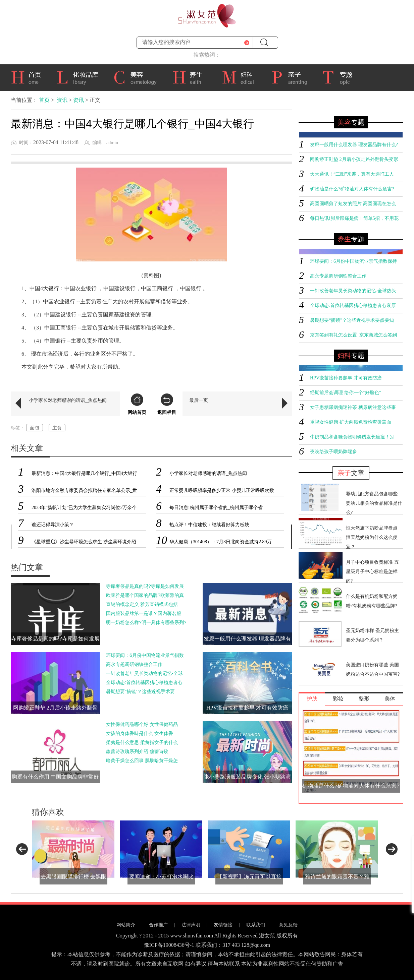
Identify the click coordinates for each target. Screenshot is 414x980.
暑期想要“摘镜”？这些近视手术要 (140, 691)
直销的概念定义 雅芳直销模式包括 (142, 604)
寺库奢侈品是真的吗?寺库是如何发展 (145, 586)
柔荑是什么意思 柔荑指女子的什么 (142, 742)
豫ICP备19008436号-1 (169, 945)
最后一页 (199, 400)
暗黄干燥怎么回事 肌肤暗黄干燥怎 (142, 760)
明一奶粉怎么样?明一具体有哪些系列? (146, 622)
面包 (35, 428)
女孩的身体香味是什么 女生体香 (140, 733)
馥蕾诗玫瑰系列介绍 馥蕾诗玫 (137, 751)
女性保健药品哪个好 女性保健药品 (142, 724)
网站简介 (126, 925)
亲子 (292, 77)
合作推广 (158, 925)
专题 (341, 78)
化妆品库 (80, 77)
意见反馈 (288, 925)
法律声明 (191, 925)
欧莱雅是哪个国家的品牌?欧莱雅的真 (145, 595)
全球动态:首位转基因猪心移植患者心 (144, 682)
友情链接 (223, 925)
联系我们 (256, 925)
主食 (57, 428)
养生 (192, 77)
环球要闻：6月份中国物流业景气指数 (145, 655)
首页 (29, 77)
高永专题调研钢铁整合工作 (134, 664)
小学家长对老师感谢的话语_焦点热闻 (68, 400)
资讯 (62, 100)
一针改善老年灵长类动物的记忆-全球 (144, 673)
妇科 (242, 77)
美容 (138, 77)
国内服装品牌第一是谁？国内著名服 (144, 613)
